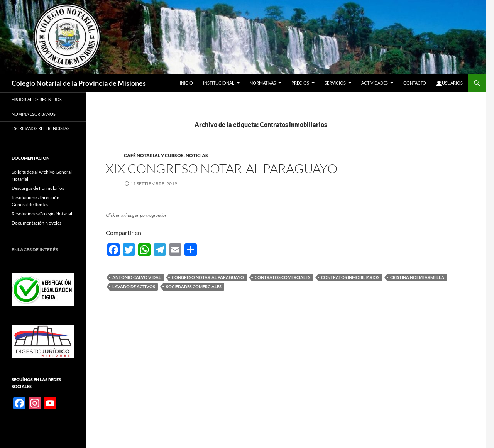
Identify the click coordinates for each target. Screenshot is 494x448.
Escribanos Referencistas (41, 128)
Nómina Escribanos (34, 114)
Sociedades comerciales (194, 287)
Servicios (335, 83)
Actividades (375, 83)
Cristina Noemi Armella (417, 277)
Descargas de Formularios (38, 188)
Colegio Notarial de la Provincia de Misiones (79, 83)
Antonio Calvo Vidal (137, 277)
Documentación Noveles (36, 223)
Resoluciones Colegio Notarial (42, 214)
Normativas (263, 83)
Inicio (186, 83)
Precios (300, 83)
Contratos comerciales (283, 277)
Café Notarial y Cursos (154, 155)
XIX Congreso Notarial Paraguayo (222, 168)
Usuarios (449, 83)
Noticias (197, 155)
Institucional (219, 83)
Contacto (415, 83)
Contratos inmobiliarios (350, 277)
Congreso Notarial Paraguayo (208, 277)
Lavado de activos (134, 287)
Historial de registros (37, 99)
